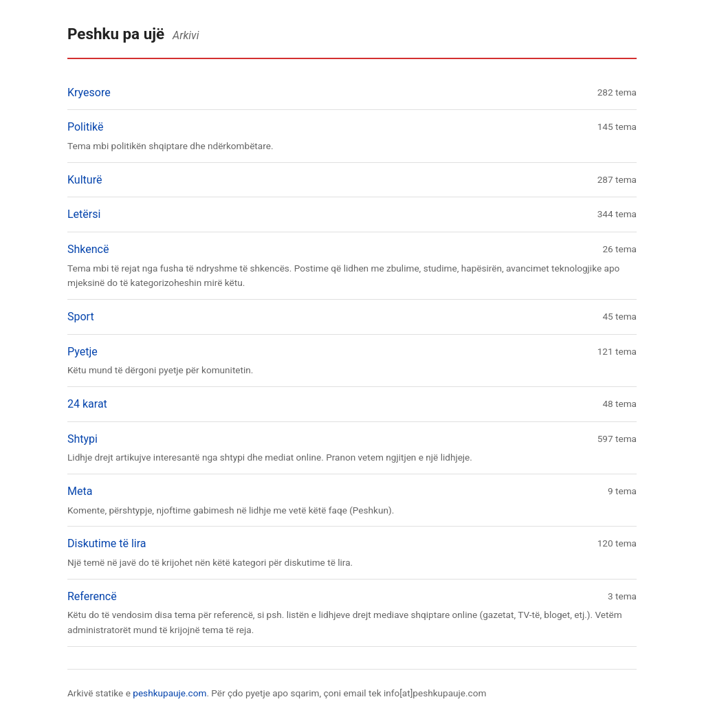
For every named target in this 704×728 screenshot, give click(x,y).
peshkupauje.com (169, 693)
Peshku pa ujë (116, 34)
